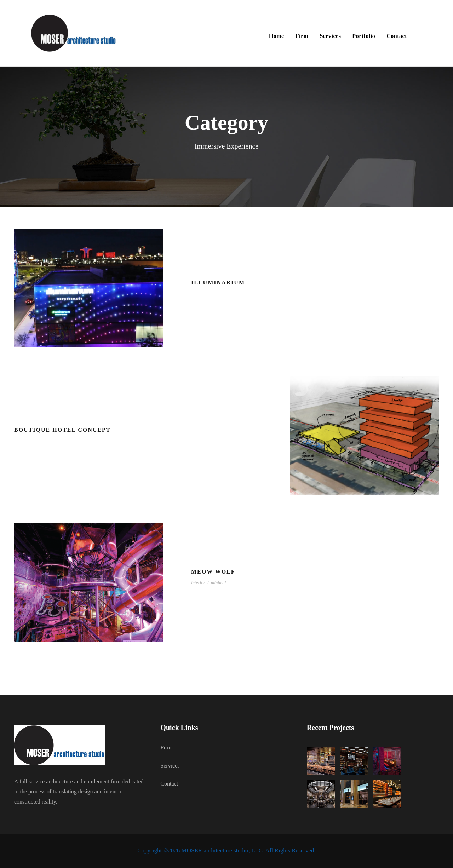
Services (330, 36)
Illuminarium (218, 283)
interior (198, 583)
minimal (219, 583)
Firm (302, 36)
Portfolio (364, 36)
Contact (397, 36)
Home (277, 36)
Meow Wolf (213, 572)
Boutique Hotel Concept (62, 430)
